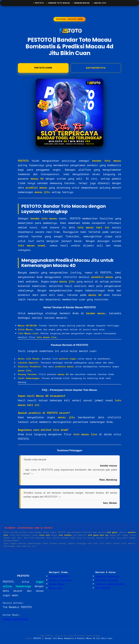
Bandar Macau (82, 3)
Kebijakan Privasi (107, 580)
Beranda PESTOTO (59, 576)
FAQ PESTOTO (103, 588)
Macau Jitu (101, 3)
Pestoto (38, 3)
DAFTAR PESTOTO (96, 68)
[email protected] (16, 619)
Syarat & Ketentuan (107, 576)
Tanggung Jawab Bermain (110, 584)
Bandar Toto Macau (58, 3)
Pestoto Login (43, 68)
